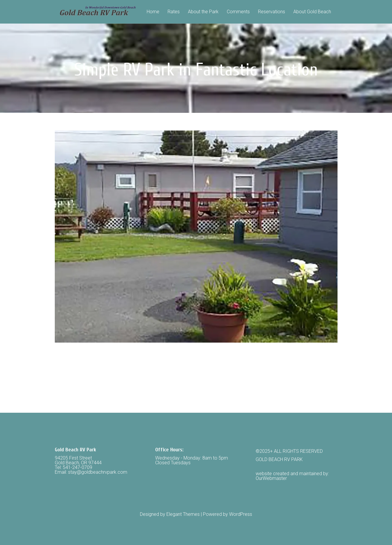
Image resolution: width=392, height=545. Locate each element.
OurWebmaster (271, 478)
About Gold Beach (312, 12)
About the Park (203, 12)
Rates (174, 12)
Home (153, 12)
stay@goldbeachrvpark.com (98, 472)
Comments (238, 12)
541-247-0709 (77, 467)
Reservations (272, 12)
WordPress (241, 514)
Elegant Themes (183, 514)
